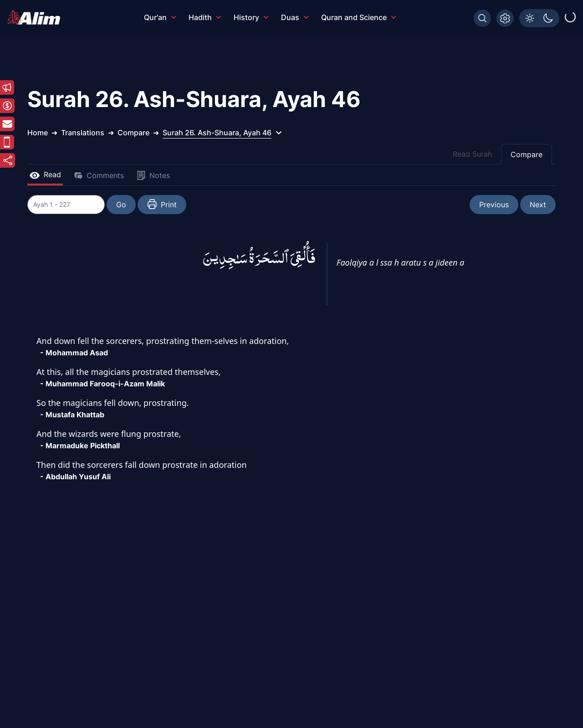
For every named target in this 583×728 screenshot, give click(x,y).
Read (45, 174)
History (251, 17)
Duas (295, 17)
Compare (527, 154)
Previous (494, 205)
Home (38, 133)
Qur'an (160, 17)
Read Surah (472, 154)
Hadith (205, 17)
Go (126, 205)
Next (538, 205)
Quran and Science (358, 17)
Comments (99, 175)
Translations (83, 133)
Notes (153, 175)
